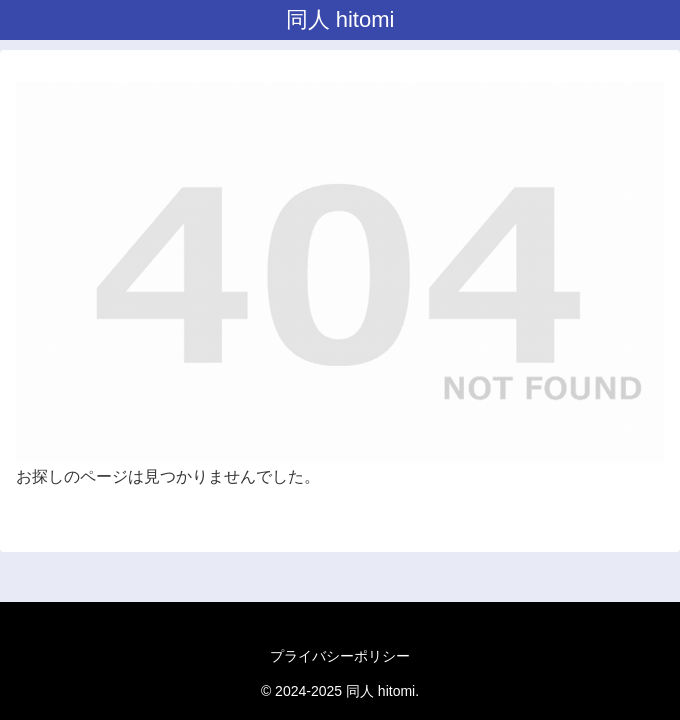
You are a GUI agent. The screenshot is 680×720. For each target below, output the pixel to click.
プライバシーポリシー (340, 656)
